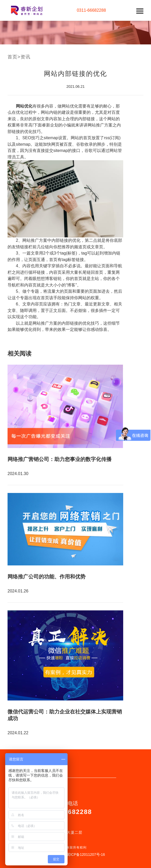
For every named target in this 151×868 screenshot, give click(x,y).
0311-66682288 (91, 10)
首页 (12, 57)
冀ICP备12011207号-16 (86, 854)
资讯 (25, 57)
